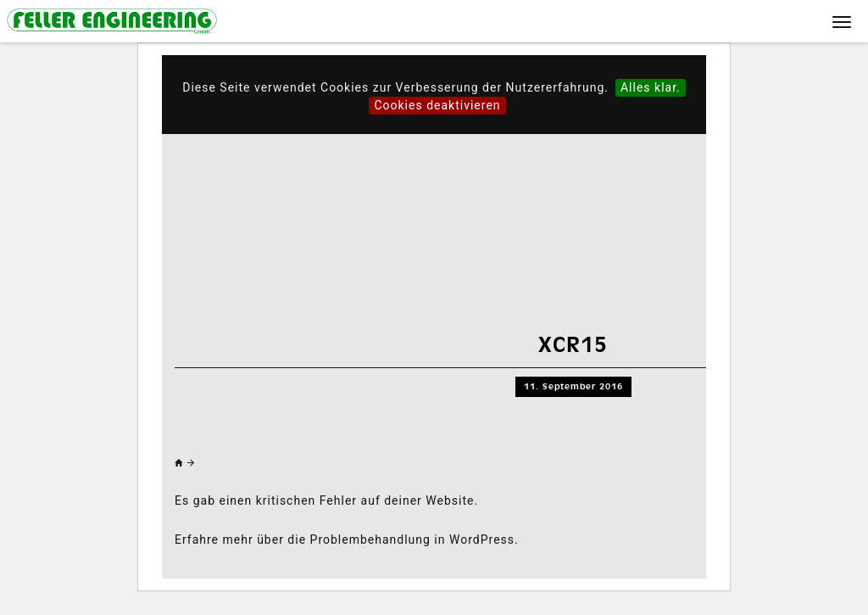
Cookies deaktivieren (437, 105)
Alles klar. (651, 87)
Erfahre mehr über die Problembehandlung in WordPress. (347, 540)
